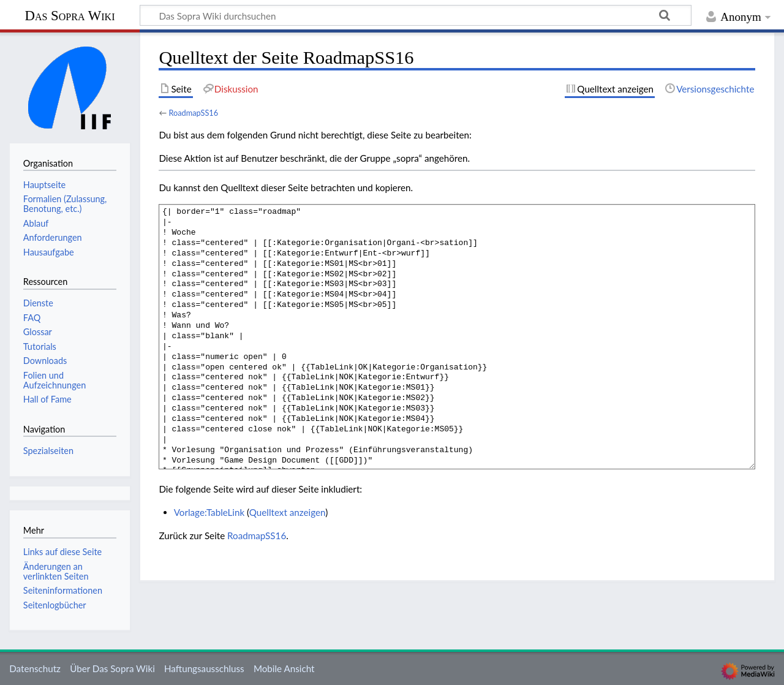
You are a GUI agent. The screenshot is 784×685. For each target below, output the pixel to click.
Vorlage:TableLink (209, 512)
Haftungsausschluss (204, 668)
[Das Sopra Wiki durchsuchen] (416, 15)
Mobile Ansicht (284, 668)
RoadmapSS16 (193, 113)
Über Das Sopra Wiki (112, 668)
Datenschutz (35, 668)
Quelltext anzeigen (287, 512)
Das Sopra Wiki (70, 16)
